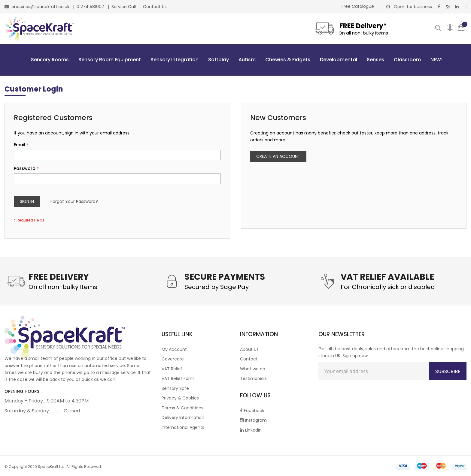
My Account (174, 349)
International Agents (183, 427)
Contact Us (155, 7)
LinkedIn (251, 430)
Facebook (252, 411)
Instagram (253, 420)
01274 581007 (91, 7)
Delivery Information (183, 417)
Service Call (124, 7)
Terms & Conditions (182, 408)
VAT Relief (172, 369)
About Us (249, 349)
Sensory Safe (175, 388)
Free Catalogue (358, 6)
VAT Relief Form (178, 378)
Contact (249, 359)
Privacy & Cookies (180, 398)
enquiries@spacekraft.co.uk (40, 7)
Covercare (173, 359)
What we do (253, 369)
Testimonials (253, 378)
